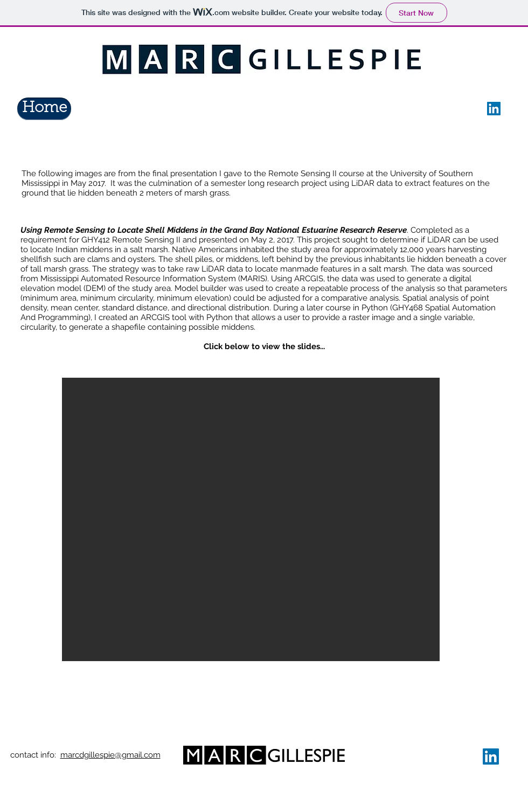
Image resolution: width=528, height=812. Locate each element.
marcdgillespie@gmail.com (110, 755)
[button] (251, 519)
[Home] (44, 109)
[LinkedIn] (494, 109)
